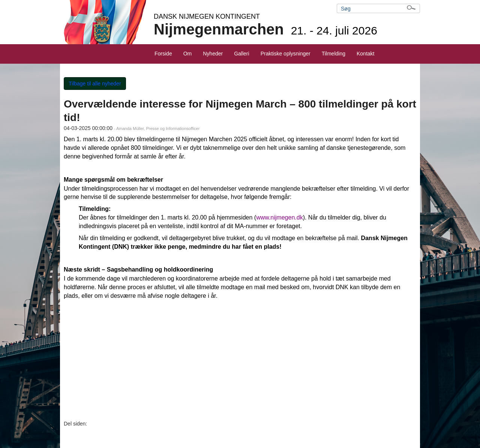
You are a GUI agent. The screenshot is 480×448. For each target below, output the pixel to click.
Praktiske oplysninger (286, 54)
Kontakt (365, 54)
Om (188, 54)
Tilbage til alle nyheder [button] (95, 84)
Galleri (241, 54)
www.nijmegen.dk (280, 217)
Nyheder (213, 54)
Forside (163, 54)
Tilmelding (334, 54)
